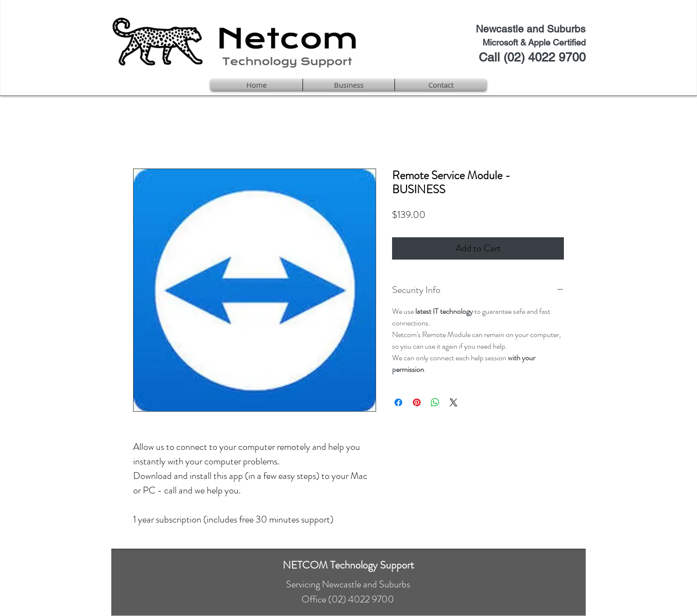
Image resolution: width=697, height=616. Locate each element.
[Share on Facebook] (398, 402)
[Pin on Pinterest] (417, 402)
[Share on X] (454, 402)
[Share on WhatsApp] (435, 402)
